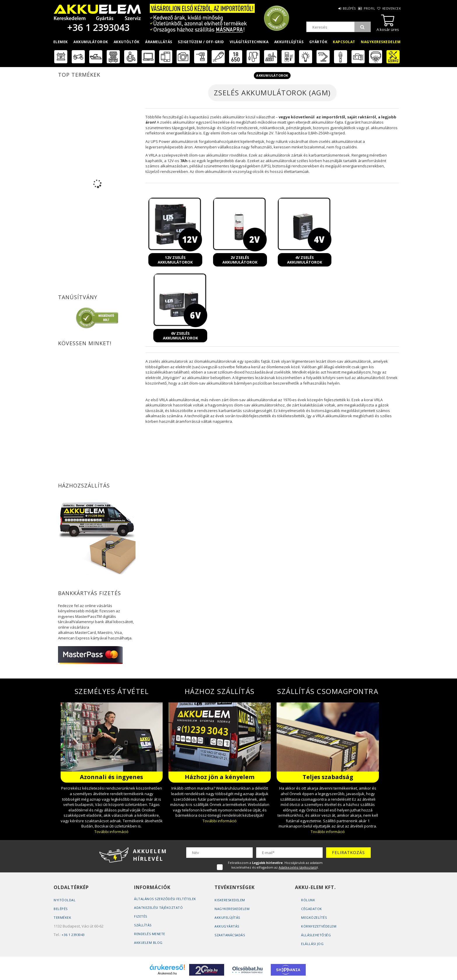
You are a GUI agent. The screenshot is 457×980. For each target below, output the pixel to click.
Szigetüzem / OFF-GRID (201, 42)
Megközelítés (314, 917)
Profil (364, 8)
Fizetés (141, 916)
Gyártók (318, 42)
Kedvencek (391, 8)
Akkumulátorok (91, 42)
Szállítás (143, 925)
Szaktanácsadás (230, 935)
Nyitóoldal (65, 900)
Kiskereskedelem (230, 900)
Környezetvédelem (319, 926)
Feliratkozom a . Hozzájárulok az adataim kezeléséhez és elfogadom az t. (275, 865)
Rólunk (308, 900)
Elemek (61, 42)
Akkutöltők (127, 42)
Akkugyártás (227, 926)
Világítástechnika (249, 42)
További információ (111, 832)
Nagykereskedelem (381, 42)
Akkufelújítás (289, 42)
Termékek (62, 917)
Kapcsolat (344, 42)
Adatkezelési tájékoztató (158, 908)
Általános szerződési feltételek (165, 899)
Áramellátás (159, 42)
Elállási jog (312, 944)
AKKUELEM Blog (148, 943)
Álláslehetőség (316, 935)
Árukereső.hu (167, 973)
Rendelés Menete (150, 934)
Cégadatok (312, 909)
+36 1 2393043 (97, 27)
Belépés (340, 8)
